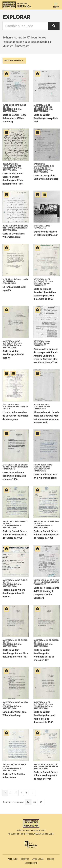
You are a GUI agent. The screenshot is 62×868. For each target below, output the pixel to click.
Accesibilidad (31, 863)
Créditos (25, 859)
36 (35, 802)
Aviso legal (38, 859)
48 (41, 802)
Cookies (50, 859)
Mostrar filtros (14, 60)
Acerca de (13, 859)
